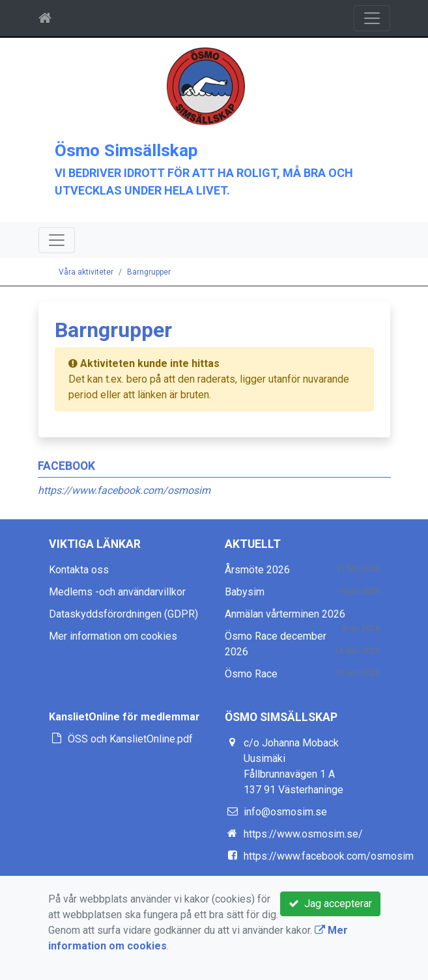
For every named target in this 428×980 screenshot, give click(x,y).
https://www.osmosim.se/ (303, 834)
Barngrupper (149, 272)
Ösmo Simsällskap (126, 150)
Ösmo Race (251, 674)
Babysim (245, 592)
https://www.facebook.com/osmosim (124, 490)
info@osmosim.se (285, 812)
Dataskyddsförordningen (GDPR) (123, 614)
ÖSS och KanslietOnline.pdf (130, 739)
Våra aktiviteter (86, 272)
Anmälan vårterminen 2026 (285, 614)
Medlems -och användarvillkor (117, 592)
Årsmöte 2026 (257, 570)
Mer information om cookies (113, 636)
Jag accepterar (330, 904)
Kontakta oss (79, 570)
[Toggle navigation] (372, 18)
